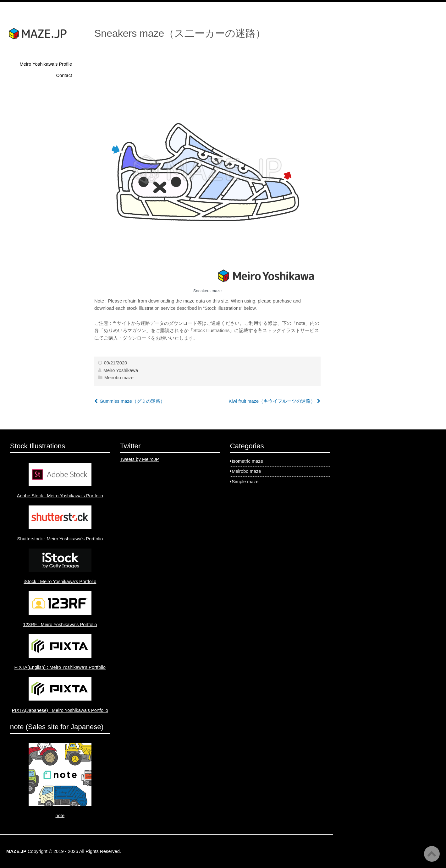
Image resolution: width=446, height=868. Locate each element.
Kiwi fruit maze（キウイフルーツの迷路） (272, 401)
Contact (64, 75)
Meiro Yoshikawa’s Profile (46, 64)
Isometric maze (247, 461)
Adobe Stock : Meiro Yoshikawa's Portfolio (60, 496)
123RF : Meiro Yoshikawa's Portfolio (60, 625)
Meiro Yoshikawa (121, 370)
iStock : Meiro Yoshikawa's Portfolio (60, 581)
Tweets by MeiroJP (140, 459)
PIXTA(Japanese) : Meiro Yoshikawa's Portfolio (60, 710)
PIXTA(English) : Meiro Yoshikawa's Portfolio (60, 667)
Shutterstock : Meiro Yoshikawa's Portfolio (60, 539)
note (60, 816)
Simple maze (245, 482)
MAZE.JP (16, 851)
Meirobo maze (119, 378)
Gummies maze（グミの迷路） (132, 401)
